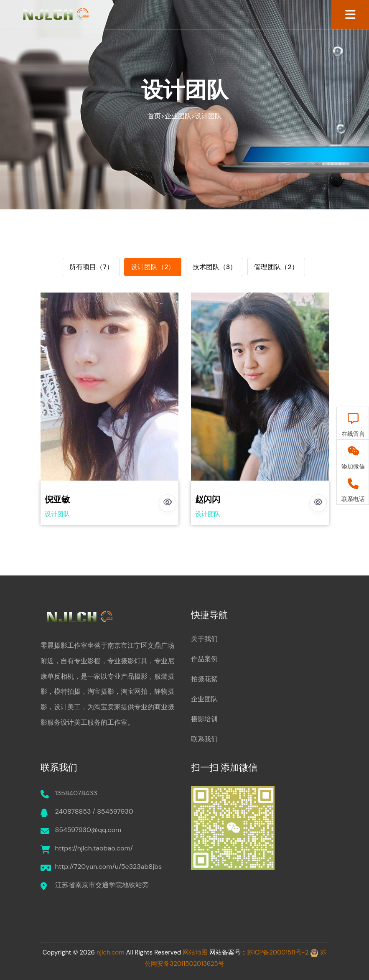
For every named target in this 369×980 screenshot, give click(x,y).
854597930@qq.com (88, 830)
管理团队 (276, 267)
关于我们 (204, 639)
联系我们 (204, 739)
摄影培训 (204, 719)
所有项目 (91, 267)
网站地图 (195, 952)
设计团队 (208, 116)
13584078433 (76, 793)
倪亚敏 (57, 499)
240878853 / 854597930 (94, 811)
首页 (154, 116)
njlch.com (111, 952)
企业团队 (178, 116)
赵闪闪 (208, 499)
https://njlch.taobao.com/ (94, 848)
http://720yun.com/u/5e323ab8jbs (109, 867)
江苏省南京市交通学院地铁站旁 (102, 885)
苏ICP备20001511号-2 (278, 952)
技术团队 (215, 267)
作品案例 (204, 659)
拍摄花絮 (204, 679)
